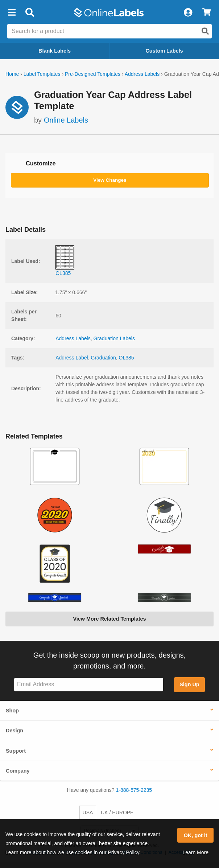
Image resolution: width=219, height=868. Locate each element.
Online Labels (66, 120)
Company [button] (18, 771)
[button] (12, 13)
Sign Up (189, 684)
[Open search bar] (30, 13)
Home (12, 74)
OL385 (127, 358)
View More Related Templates (109, 619)
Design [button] (15, 731)
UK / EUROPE (117, 813)
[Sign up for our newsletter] (89, 685)
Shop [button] (12, 711)
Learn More (195, 852)
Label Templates (42, 74)
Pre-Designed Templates (93, 74)
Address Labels (142, 74)
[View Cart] (206, 13)
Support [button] (16, 751)
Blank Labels (55, 51)
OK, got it (196, 835)
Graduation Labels (114, 338)
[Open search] (205, 31)
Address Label (72, 358)
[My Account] (188, 13)
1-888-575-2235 (134, 790)
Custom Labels (164, 51)
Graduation (104, 358)
